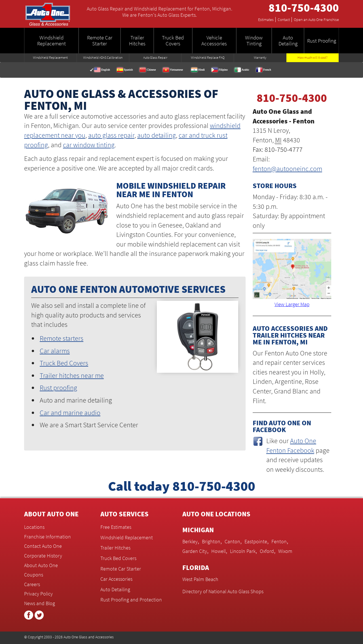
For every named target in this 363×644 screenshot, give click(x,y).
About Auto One (41, 565)
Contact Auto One (43, 546)
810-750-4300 (304, 8)
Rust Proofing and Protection (131, 600)
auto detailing (157, 135)
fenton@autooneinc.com (287, 169)
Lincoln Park (243, 551)
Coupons (34, 575)
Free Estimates (116, 527)
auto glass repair (111, 135)
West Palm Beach (200, 579)
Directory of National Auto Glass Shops (223, 591)
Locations (34, 527)
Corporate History (43, 556)
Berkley (190, 541)
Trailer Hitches (115, 548)
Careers (32, 584)
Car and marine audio (70, 413)
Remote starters (62, 338)
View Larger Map (292, 304)
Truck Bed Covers (64, 363)
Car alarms (55, 351)
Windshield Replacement (127, 537)
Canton (232, 541)
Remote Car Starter (121, 569)
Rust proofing (58, 388)
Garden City (195, 551)
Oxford (267, 551)
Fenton (279, 541)
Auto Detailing (115, 589)
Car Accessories (116, 579)
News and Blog (40, 603)
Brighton (211, 541)
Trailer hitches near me (72, 375)
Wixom (285, 551)
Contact (285, 20)
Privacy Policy (38, 594)
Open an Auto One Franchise (316, 20)
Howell (219, 551)
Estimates (267, 20)
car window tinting (89, 145)
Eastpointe (256, 541)
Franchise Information (48, 537)
